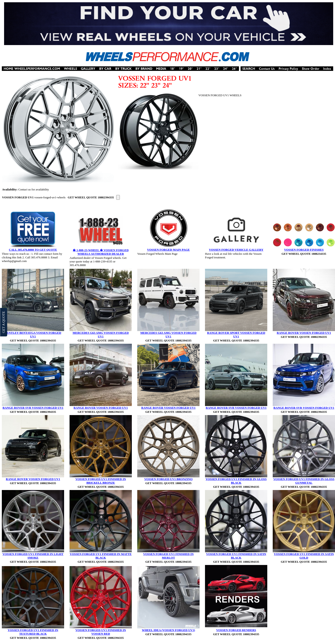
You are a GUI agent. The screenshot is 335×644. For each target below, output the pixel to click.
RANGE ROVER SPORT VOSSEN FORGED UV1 (236, 335)
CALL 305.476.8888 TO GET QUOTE (33, 250)
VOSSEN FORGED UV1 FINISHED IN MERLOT (168, 556)
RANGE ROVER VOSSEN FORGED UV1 (304, 333)
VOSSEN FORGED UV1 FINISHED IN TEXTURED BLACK (33, 632)
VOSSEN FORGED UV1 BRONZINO (168, 479)
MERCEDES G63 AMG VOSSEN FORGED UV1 (101, 335)
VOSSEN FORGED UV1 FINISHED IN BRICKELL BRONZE (101, 481)
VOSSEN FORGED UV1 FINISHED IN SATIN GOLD (304, 556)
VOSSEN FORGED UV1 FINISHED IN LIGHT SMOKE (33, 556)
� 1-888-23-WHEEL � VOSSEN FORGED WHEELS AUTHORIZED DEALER (101, 252)
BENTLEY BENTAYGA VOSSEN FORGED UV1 (33, 335)
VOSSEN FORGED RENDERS (236, 630)
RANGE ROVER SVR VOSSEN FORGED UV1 (33, 408)
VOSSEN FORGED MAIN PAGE (168, 250)
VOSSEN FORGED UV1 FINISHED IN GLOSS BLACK (236, 481)
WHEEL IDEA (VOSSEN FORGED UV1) (168, 630)
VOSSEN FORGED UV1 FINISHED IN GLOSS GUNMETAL (304, 481)
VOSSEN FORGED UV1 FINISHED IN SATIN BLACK (236, 556)
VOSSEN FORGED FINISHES (304, 250)
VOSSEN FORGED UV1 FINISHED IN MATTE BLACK (101, 556)
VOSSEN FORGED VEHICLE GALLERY (236, 250)
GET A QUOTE (3, 322)
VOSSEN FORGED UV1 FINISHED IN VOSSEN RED (101, 632)
